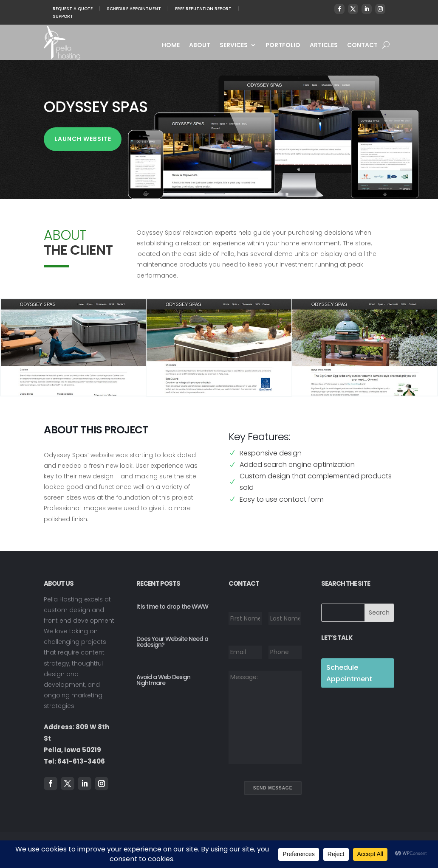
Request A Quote (73, 9)
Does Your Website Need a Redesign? (172, 642)
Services (234, 46)
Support (63, 16)
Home (171, 46)
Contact (362, 46)
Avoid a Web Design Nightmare (163, 680)
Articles (324, 46)
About (200, 46)
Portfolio (283, 46)
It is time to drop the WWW (172, 607)
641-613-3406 (81, 761)
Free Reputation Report (203, 9)
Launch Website (83, 139)
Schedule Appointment (134, 9)
